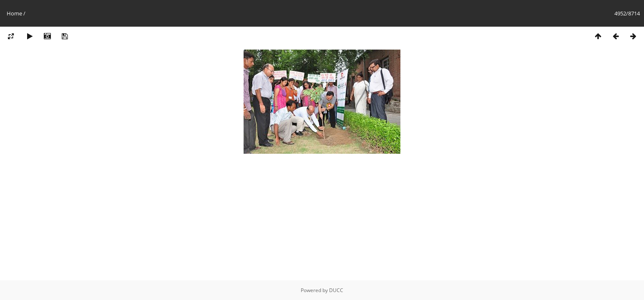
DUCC (336, 290)
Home (14, 13)
